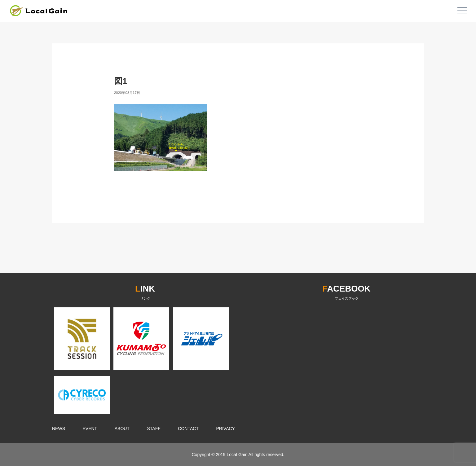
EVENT (90, 429)
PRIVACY (226, 429)
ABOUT (122, 429)
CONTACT (188, 429)
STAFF (154, 429)
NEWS (59, 429)
